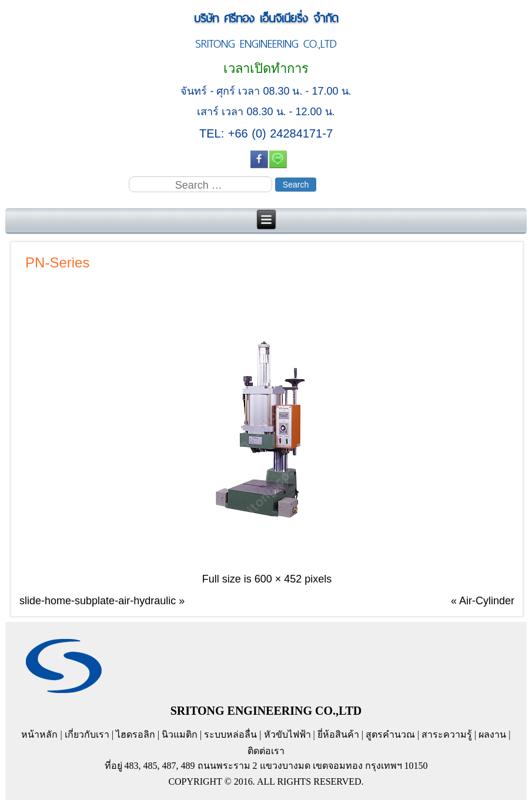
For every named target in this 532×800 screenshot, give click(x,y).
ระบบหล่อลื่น (230, 734)
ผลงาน (492, 734)
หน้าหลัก (39, 734)
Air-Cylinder (487, 601)
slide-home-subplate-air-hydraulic (98, 601)
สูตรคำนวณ (390, 734)
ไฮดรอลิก (135, 734)
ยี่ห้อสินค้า (338, 734)
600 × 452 (278, 579)
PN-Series (57, 262)
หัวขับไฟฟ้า (287, 734)
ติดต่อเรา (266, 751)
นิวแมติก (180, 734)
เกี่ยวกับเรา (87, 734)
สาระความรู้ (447, 734)
